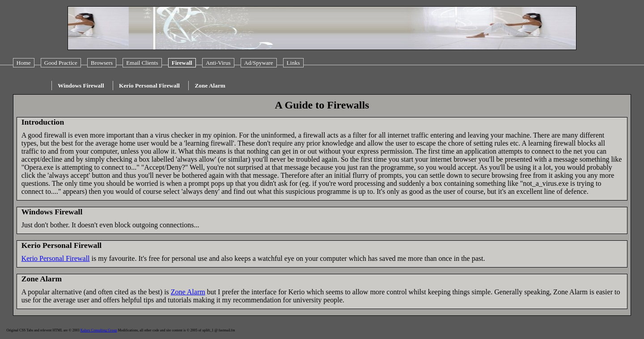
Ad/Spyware (259, 63)
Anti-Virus (218, 63)
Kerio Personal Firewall (149, 86)
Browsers (102, 63)
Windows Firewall (81, 86)
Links (293, 63)
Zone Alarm (210, 86)
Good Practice (61, 63)
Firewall (182, 63)
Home (24, 63)
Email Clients (142, 63)
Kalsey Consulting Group (99, 330)
